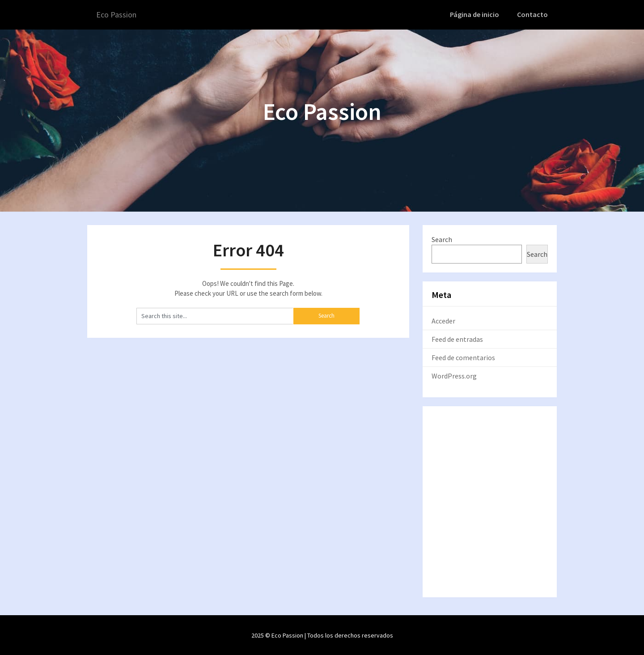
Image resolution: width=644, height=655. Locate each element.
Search (442, 238)
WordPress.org (454, 375)
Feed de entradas (457, 338)
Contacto (533, 14)
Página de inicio (477, 14)
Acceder (443, 320)
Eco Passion (118, 15)
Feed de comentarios (463, 357)
